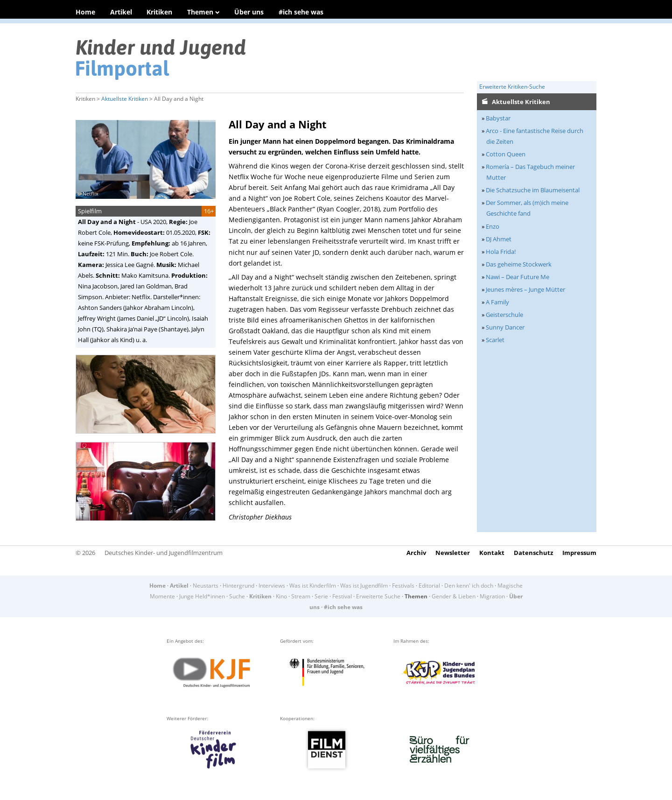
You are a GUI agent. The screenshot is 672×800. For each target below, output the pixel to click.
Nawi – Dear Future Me (518, 277)
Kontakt (492, 553)
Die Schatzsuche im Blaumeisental (533, 190)
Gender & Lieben (454, 596)
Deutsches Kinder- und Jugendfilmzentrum (164, 553)
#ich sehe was (301, 12)
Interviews (272, 586)
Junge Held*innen (202, 596)
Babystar (498, 118)
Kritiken (159, 12)
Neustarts (206, 586)
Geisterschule (504, 315)
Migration (492, 596)
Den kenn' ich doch (469, 586)
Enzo (493, 226)
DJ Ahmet (499, 239)
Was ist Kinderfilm (313, 586)
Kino (281, 596)
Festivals (403, 586)
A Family (497, 302)
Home (85, 12)
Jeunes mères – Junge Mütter (525, 289)
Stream (301, 596)
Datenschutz (533, 553)
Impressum (579, 553)
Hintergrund (238, 586)
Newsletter (453, 553)
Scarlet (495, 340)
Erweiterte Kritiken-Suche (512, 87)
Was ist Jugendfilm (364, 586)
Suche (237, 596)
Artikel (121, 12)
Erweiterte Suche (378, 596)
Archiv (416, 553)
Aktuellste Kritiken (125, 99)
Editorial (429, 586)
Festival (342, 596)
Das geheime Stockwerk (519, 264)
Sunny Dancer (505, 327)
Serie (321, 596)
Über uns (249, 12)
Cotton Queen (506, 154)
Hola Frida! (501, 252)
